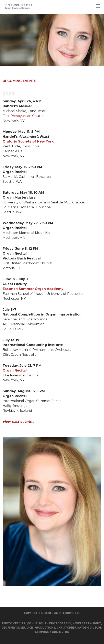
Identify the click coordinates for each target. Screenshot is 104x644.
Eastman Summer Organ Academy (33, 289)
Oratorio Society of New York (28, 141)
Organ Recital (15, 370)
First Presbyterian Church (24, 116)
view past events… (18, 422)
